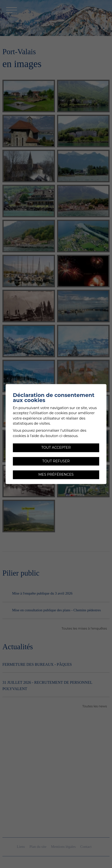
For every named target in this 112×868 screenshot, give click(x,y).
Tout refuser (56, 461)
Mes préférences (56, 475)
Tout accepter (56, 447)
